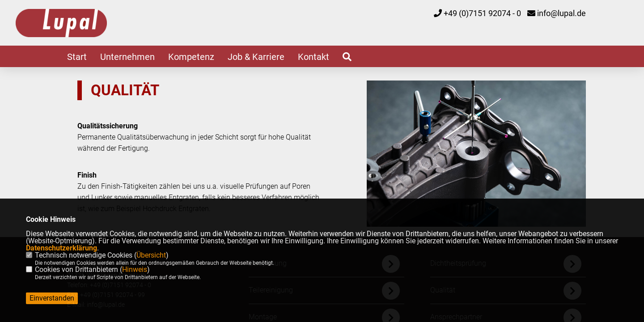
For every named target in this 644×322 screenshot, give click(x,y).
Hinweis (135, 269)
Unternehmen (127, 57)
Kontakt (314, 57)
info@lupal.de (561, 13)
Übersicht (151, 255)
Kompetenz (191, 57)
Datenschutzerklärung (61, 248)
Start (77, 57)
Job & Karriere (256, 57)
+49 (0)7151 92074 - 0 (482, 13)
